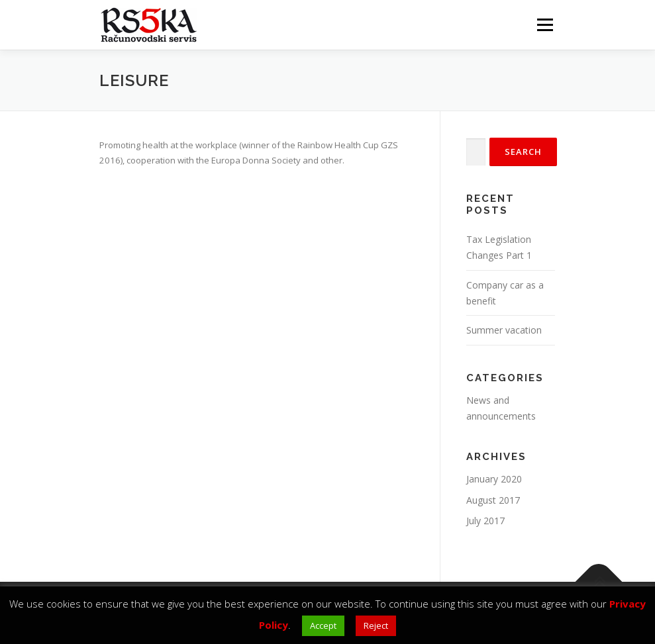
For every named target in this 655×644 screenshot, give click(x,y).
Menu (545, 24)
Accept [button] (323, 625)
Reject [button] (376, 625)
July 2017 (485, 521)
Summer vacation (504, 330)
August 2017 (493, 500)
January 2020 (494, 479)
